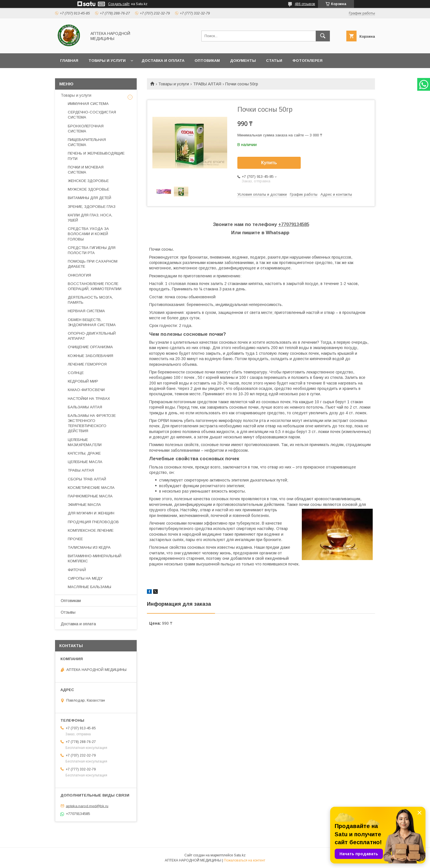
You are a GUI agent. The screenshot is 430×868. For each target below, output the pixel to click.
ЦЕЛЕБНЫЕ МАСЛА (85, 462)
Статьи (274, 61)
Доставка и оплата (163, 61)
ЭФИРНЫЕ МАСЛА (84, 505)
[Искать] (323, 36)
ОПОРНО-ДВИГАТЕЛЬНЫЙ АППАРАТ (92, 336)
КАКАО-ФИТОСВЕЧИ (86, 390)
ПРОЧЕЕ (75, 539)
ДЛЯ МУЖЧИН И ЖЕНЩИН (91, 513)
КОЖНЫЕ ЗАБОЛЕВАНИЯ (90, 356)
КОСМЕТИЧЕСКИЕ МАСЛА (91, 488)
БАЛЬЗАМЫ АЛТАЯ (85, 407)
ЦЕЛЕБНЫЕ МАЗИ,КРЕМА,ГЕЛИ (85, 442)
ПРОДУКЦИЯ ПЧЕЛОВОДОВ (93, 522)
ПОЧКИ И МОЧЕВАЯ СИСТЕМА (86, 170)
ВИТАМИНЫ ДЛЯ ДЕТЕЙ (89, 198)
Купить (269, 163)
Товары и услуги (107, 61)
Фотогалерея (307, 61)
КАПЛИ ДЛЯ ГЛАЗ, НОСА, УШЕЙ (90, 218)
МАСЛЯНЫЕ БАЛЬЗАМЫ (89, 587)
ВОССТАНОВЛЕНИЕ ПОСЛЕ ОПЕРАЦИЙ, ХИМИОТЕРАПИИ (95, 286)
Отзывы (68, 612)
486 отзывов (305, 4)
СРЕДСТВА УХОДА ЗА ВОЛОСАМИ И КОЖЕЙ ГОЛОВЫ (88, 234)
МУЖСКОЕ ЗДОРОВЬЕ (88, 189)
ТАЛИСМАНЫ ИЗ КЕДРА (89, 547)
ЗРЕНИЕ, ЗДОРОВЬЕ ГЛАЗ (92, 207)
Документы (243, 61)
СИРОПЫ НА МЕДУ (85, 578)
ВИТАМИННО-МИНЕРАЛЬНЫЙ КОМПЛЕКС (95, 558)
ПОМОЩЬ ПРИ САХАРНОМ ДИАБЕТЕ (93, 264)
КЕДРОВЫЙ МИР (83, 381)
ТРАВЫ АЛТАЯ (207, 84)
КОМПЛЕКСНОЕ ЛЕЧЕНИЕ (91, 530)
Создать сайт (119, 4)
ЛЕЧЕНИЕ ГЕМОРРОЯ (87, 364)
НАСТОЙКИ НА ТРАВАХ (89, 399)
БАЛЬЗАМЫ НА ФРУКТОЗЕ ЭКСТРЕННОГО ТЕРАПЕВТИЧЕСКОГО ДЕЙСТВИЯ (92, 423)
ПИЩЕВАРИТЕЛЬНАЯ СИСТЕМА (87, 142)
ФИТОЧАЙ (77, 570)
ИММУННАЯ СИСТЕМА (88, 104)
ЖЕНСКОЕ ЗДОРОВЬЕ (88, 181)
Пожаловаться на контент (244, 860)
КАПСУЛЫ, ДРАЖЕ (84, 453)
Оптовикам (207, 61)
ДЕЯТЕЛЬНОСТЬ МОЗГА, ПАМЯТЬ (90, 300)
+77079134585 (294, 224)
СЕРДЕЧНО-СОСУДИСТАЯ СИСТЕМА (92, 115)
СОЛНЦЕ (76, 373)
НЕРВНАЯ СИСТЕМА (86, 311)
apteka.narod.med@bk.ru (87, 806)
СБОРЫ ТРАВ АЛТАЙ (87, 479)
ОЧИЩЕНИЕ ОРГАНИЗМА (90, 347)
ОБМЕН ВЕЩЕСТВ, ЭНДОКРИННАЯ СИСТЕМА (92, 322)
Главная (69, 61)
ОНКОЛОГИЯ (79, 275)
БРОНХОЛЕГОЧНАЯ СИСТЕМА (86, 129)
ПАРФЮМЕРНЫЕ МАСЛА (90, 496)
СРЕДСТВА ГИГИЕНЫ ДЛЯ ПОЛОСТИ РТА (92, 250)
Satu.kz (240, 855)
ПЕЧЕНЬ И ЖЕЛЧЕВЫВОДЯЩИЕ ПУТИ (96, 156)
